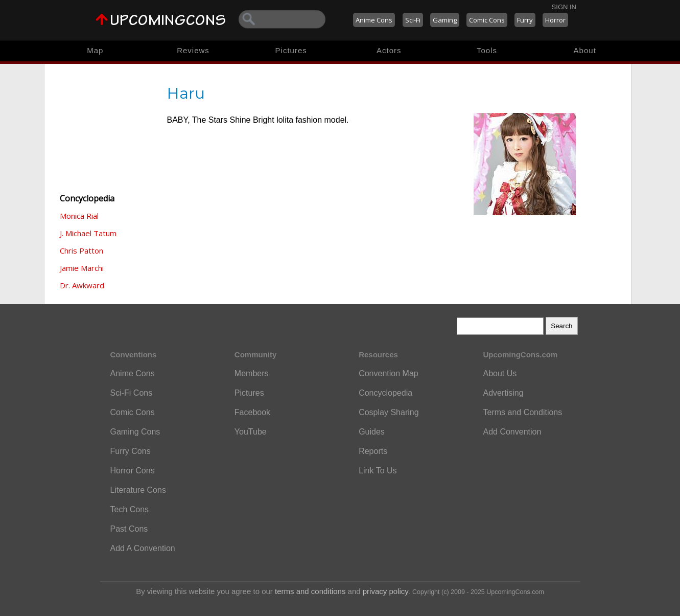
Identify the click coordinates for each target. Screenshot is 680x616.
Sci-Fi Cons (132, 393)
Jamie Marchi (82, 268)
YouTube (251, 432)
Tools (487, 50)
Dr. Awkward (82, 285)
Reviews (193, 50)
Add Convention (512, 432)
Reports (373, 451)
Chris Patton (81, 250)
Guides (372, 432)
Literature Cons (138, 490)
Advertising (503, 393)
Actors (389, 50)
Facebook (252, 412)
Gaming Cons (135, 432)
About (585, 50)
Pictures (291, 50)
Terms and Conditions (522, 412)
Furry (525, 20)
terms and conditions (310, 591)
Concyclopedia (385, 393)
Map (95, 50)
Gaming (445, 20)
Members (252, 373)
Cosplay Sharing (389, 412)
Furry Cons (131, 451)
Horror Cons (133, 471)
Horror (555, 20)
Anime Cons (374, 20)
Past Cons (129, 529)
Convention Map (389, 373)
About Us (500, 373)
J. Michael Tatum (88, 233)
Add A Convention (143, 548)
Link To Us (378, 471)
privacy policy (385, 591)
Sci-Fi (413, 20)
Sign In (564, 7)
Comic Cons (487, 20)
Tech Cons (130, 509)
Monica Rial (79, 216)
